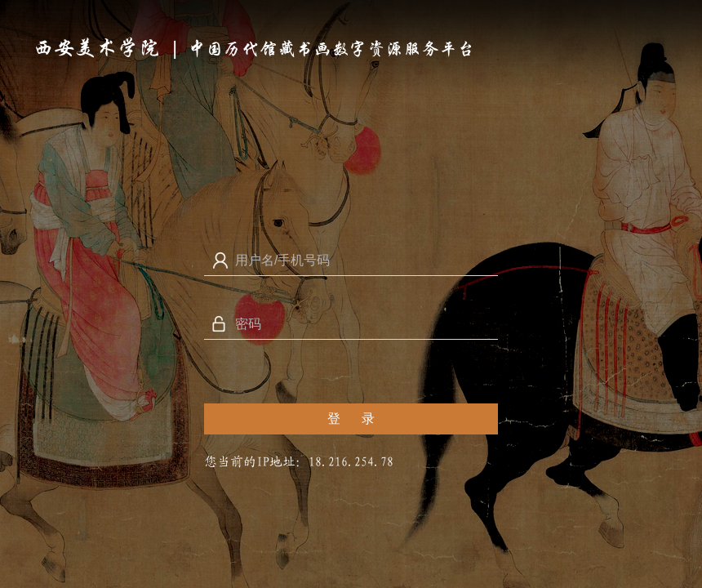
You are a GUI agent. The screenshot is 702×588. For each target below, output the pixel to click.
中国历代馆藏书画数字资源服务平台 (331, 49)
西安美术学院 (96, 49)
